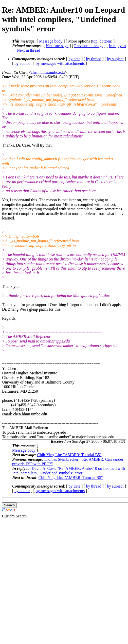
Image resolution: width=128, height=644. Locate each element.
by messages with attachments (60, 63)
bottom (105, 41)
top (95, 41)
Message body (51, 41)
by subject (115, 59)
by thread (94, 59)
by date (74, 59)
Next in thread (29, 50)
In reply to (117, 46)
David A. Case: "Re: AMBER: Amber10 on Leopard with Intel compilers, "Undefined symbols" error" (69, 471)
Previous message (89, 46)
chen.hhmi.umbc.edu (48, 72)
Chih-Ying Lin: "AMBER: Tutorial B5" (69, 455)
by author (22, 63)
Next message (57, 46)
